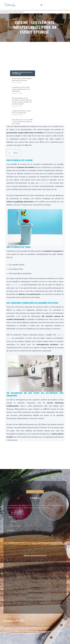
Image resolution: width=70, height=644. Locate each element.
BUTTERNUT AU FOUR (35, 598)
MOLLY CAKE (35, 603)
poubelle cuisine (44, 183)
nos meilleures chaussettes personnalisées (34, 631)
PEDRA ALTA (35, 577)
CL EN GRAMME (35, 566)
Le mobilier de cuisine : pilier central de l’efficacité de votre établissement (21, 89)
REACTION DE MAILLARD (35, 561)
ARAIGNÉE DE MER (35, 593)
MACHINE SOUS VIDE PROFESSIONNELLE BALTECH (35, 572)
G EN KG (35, 582)
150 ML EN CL (35, 587)
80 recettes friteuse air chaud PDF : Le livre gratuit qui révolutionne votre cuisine (22, 122)
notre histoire (35, 492)
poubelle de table (15, 285)
